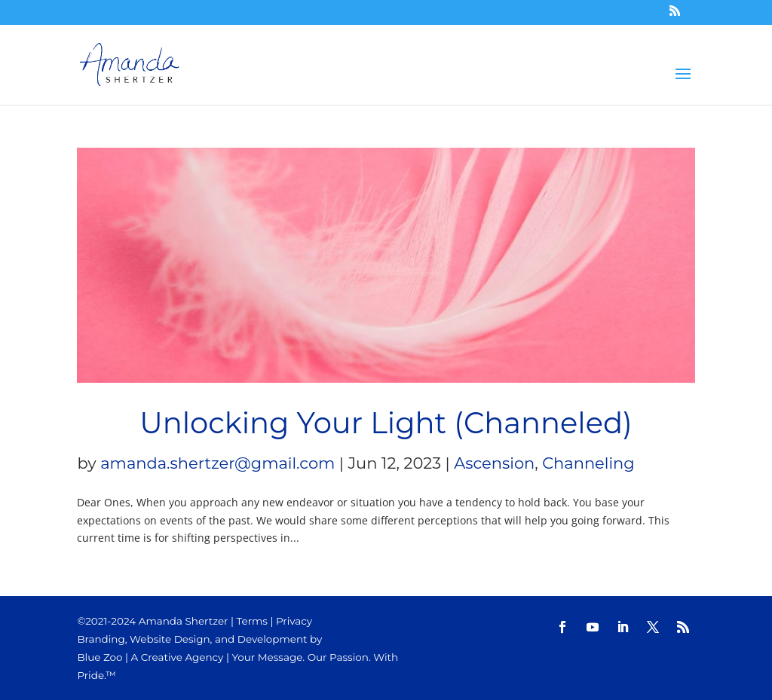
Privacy (294, 621)
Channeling (588, 463)
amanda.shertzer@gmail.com (218, 463)
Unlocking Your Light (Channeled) (386, 423)
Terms (252, 621)
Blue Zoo (100, 657)
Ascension (494, 463)
